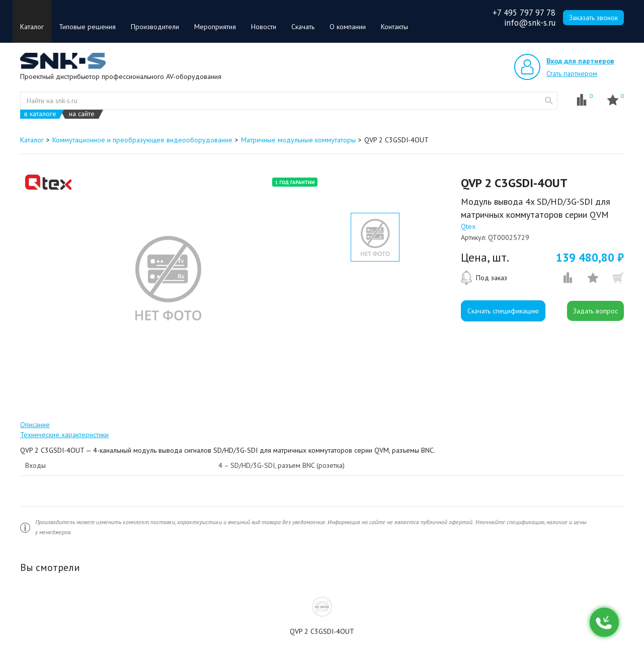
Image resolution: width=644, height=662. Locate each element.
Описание (35, 425)
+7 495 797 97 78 (524, 13)
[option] (168, 278)
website (549, 101)
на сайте (82, 114)
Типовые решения (87, 27)
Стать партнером (572, 73)
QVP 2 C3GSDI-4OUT (322, 631)
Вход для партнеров (580, 61)
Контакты (394, 27)
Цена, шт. (485, 258)
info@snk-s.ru (530, 23)
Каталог (32, 27)
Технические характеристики (64, 435)
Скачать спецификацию (503, 311)
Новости (264, 27)
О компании (348, 27)
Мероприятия (215, 27)
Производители (155, 27)
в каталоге (40, 114)
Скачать (303, 27)
